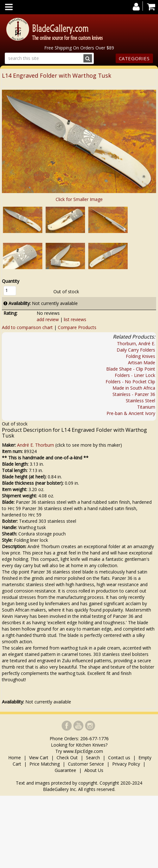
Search (93, 758)
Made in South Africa (134, 388)
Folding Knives (140, 356)
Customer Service (86, 764)
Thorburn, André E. (136, 343)
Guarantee (65, 770)
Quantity (11, 281)
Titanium (146, 407)
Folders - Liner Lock (135, 375)
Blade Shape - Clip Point (131, 369)
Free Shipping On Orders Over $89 (79, 48)
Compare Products (77, 327)
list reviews (75, 319)
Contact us (119, 758)
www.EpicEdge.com (83, 751)
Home (15, 758)
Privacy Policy (126, 764)
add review (48, 319)
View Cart (39, 758)
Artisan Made (142, 363)
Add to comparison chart (27, 327)
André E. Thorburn (36, 445)
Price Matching (45, 764)
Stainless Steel (140, 401)
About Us (94, 770)
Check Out (67, 758)
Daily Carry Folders (136, 350)
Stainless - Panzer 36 (134, 394)
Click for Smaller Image (79, 199)
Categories (134, 58)
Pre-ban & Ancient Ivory (131, 413)
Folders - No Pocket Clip (130, 382)
